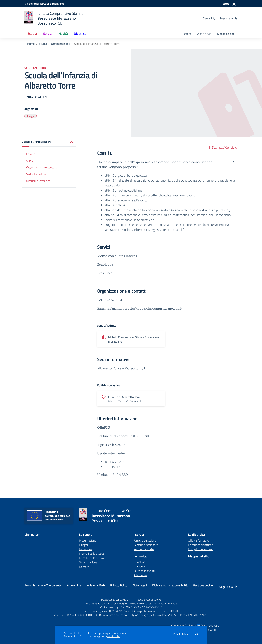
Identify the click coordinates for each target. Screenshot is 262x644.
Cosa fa (31, 154)
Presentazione (88, 540)
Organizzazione (61, 44)
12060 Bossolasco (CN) (148, 600)
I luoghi (83, 545)
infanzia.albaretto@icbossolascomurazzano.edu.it (145, 308)
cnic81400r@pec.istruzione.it (161, 603)
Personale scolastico (146, 545)
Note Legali (140, 585)
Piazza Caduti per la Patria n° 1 (117, 600)
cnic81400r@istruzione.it (125, 603)
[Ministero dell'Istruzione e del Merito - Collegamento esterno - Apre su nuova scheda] (44, 4)
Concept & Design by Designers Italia (195, 625)
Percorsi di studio (144, 549)
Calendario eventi (144, 571)
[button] (49, 142)
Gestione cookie (203, 585)
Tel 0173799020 (94, 603)
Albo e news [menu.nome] (204, 34)
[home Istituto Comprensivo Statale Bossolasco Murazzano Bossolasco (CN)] (54, 18)
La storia (84, 567)
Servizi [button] (48, 34)
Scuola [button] (32, 34)
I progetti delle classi (201, 549)
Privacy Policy (119, 585)
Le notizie (139, 562)
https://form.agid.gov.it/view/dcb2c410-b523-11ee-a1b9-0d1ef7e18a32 (170, 615)
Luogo (31, 116)
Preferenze (181, 634)
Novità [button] (63, 34)
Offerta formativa (199, 540)
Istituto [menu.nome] (187, 34)
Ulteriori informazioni (39, 181)
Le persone (86, 549)
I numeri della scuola (91, 554)
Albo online (140, 575)
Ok (196, 634)
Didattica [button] (80, 34)
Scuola (43, 44)
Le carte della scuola (91, 558)
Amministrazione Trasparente (43, 585)
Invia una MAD (96, 585)
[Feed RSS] (236, 18)
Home (31, 44)
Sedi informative (36, 174)
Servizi (30, 161)
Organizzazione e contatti (42, 167)
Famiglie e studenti (145, 540)
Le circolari (140, 566)
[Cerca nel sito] (209, 18)
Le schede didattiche (201, 545)
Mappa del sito (226, 34)
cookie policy (114, 636)
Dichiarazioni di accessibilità (170, 585)
